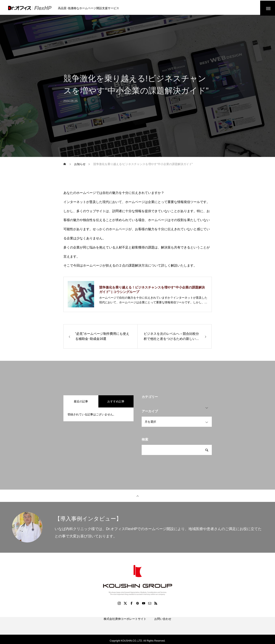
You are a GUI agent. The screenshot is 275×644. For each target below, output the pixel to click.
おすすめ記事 (116, 403)
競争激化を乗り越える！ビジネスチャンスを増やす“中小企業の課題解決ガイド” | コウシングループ (152, 291)
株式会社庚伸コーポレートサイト (125, 625)
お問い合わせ (163, 625)
